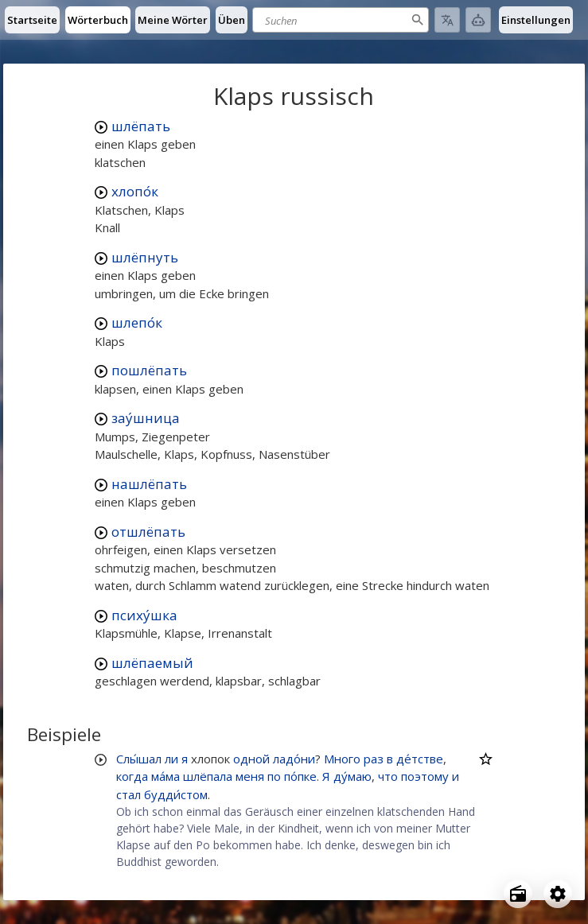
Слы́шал (139, 759)
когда (132, 776)
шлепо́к (137, 322)
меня (250, 776)
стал (129, 794)
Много (342, 759)
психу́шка (144, 615)
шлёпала (208, 776)
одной (251, 759)
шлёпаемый (152, 663)
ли (171, 759)
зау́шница (146, 418)
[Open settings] (558, 894)
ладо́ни (294, 759)
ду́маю (352, 776)
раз (374, 759)
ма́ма (165, 776)
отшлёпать (148, 532)
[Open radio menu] (518, 894)
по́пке (300, 776)
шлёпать (141, 126)
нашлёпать (149, 484)
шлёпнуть (145, 257)
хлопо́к (135, 191)
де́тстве (420, 759)
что (388, 776)
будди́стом (176, 794)
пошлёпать (149, 370)
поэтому (425, 776)
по (274, 776)
